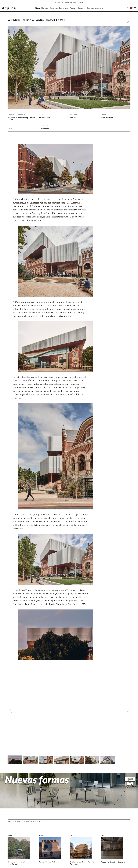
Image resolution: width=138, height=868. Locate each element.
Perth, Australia (107, 118)
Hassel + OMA (44, 118)
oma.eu (73, 118)
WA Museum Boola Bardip (37, 821)
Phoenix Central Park (47, 862)
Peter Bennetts (45, 129)
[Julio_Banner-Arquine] (69, 808)
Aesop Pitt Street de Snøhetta (113, 862)
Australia (13, 821)
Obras (10, 836)
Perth (27, 821)
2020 (10, 129)
